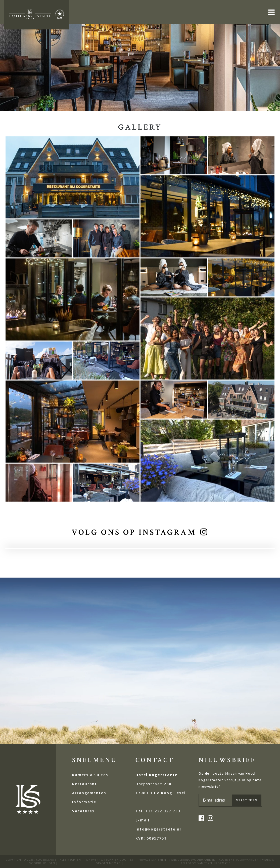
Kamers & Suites (90, 775)
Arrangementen (89, 793)
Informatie (84, 802)
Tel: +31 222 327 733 (158, 811)
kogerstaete (46, 860)
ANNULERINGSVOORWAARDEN (193, 860)
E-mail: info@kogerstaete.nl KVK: (158, 829)
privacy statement (153, 860)
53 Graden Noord (114, 861)
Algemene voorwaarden (239, 860)
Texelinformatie (217, 863)
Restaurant (85, 784)
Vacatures (83, 811)
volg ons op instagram (134, 532)
